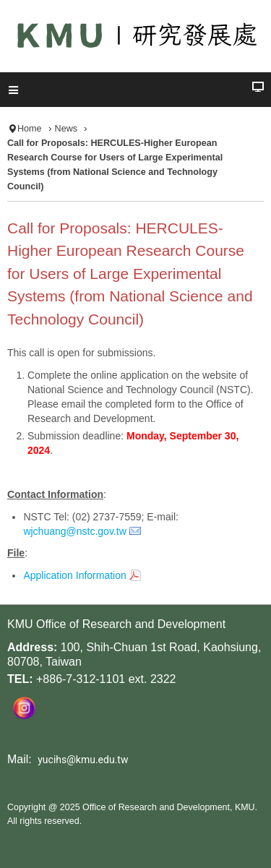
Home (30, 129)
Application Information (74, 575)
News (66, 129)
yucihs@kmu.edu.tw (83, 760)
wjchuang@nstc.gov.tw (74, 531)
